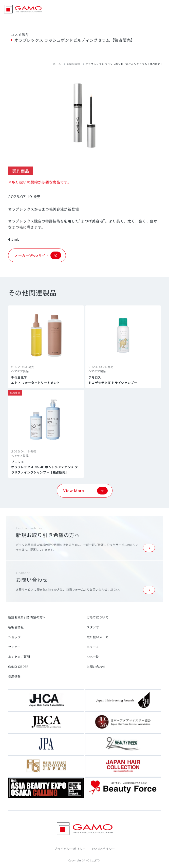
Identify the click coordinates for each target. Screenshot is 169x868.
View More (85, 491)
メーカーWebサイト (38, 255)
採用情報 (14, 676)
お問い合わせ (96, 666)
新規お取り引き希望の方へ (27, 617)
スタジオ (93, 627)
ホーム (57, 64)
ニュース (93, 647)
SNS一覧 (93, 657)
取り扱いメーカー (99, 637)
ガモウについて (98, 617)
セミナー (14, 647)
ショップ (14, 637)
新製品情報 (73, 64)
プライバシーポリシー (70, 849)
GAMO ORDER (18, 666)
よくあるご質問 (19, 657)
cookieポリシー (104, 849)
